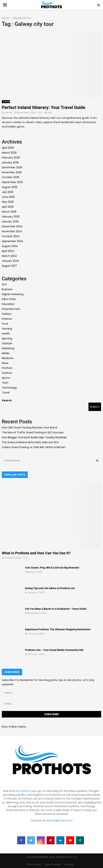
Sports (6, 378)
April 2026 (8, 148)
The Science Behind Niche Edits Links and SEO (30, 442)
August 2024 (10, 246)
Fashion (7, 314)
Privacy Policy (34, 864)
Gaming (7, 329)
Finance (7, 319)
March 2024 (9, 256)
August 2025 (10, 187)
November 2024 (12, 231)
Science (7, 373)
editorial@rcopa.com (59, 820)
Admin (9, 112)
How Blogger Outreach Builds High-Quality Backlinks (34, 437)
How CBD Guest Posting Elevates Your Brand (29, 428)
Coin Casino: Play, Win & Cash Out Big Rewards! (52, 568)
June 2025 (8, 197)
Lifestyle (7, 343)
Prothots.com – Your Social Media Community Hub (54, 650)
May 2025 (8, 202)
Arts (4, 284)
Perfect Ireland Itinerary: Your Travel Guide (44, 107)
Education (8, 304)
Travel (6, 102)
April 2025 (8, 207)
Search (7, 400)
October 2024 (11, 236)
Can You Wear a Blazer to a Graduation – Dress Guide (56, 609)
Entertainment (11, 309)
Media (6, 353)
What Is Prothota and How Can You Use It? (36, 553)
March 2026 (9, 153)
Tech (5, 383)
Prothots (7, 368)
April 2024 (8, 251)
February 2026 (11, 158)
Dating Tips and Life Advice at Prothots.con (50, 588)
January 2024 (10, 261)
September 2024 (13, 241)
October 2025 (11, 177)
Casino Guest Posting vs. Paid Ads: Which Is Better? (34, 447)
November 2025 (12, 172)
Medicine (8, 358)
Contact (69, 864)
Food (5, 324)
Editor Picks (9, 299)
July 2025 (8, 192)
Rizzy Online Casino (14, 727)
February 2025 (11, 217)
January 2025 (10, 222)
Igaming (7, 338)
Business (7, 289)
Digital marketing (13, 294)
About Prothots (53, 864)
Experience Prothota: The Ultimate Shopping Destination (58, 629)
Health (6, 334)
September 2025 (12, 182)
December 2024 (12, 226)
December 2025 (12, 167)
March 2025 (9, 212)
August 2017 (9, 266)
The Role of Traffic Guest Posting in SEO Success (33, 432)
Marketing (8, 348)
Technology (9, 388)
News (5, 363)
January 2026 (10, 162)
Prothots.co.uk (47, 857)
